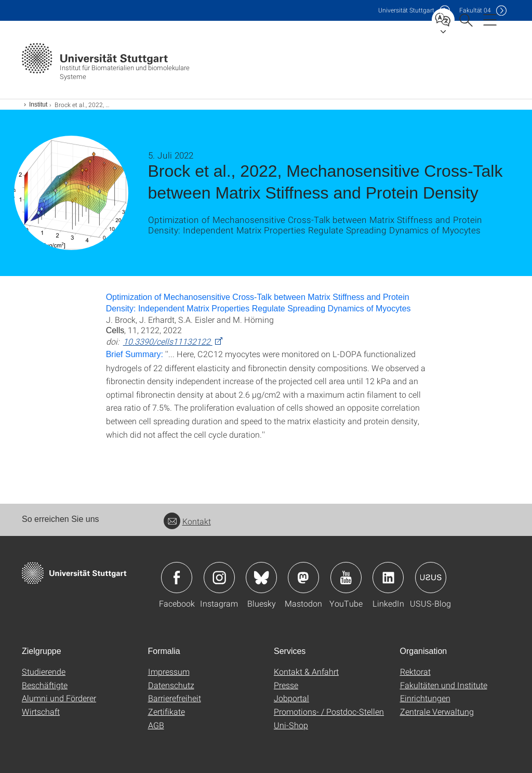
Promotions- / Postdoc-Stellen (329, 711)
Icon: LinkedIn (388, 578)
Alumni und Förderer (59, 698)
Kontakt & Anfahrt (306, 671)
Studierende (44, 671)
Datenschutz (171, 685)
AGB (156, 725)
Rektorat (415, 671)
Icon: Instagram (219, 578)
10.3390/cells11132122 (168, 341)
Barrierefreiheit (175, 698)
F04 (475, 10)
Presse (286, 685)
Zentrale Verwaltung (437, 711)
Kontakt (187, 521)
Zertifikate (167, 711)
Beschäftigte (45, 685)
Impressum (169, 671)
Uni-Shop (291, 725)
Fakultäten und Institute (444, 685)
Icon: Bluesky (261, 578)
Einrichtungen (425, 698)
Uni (406, 10)
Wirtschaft (41, 711)
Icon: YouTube (346, 578)
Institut (38, 104)
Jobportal (291, 698)
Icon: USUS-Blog (431, 578)
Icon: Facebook (177, 578)
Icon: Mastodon (303, 578)
